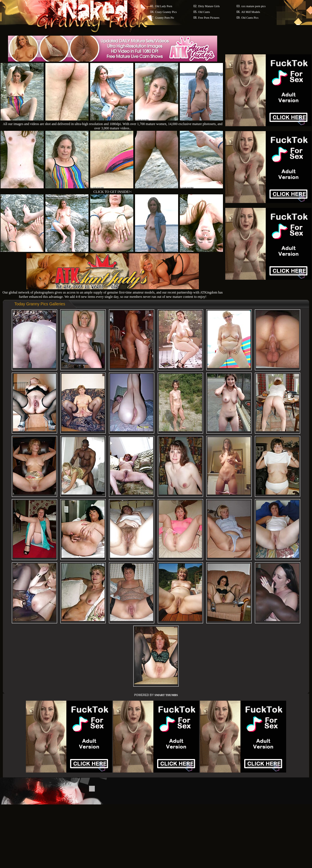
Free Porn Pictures (209, 18)
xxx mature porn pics (254, 6)
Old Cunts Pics (250, 18)
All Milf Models (251, 12)
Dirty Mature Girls (209, 6)
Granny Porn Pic (165, 18)
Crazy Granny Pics (166, 12)
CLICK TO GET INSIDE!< (113, 192)
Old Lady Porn (164, 6)
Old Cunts (204, 12)
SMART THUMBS (166, 695)
